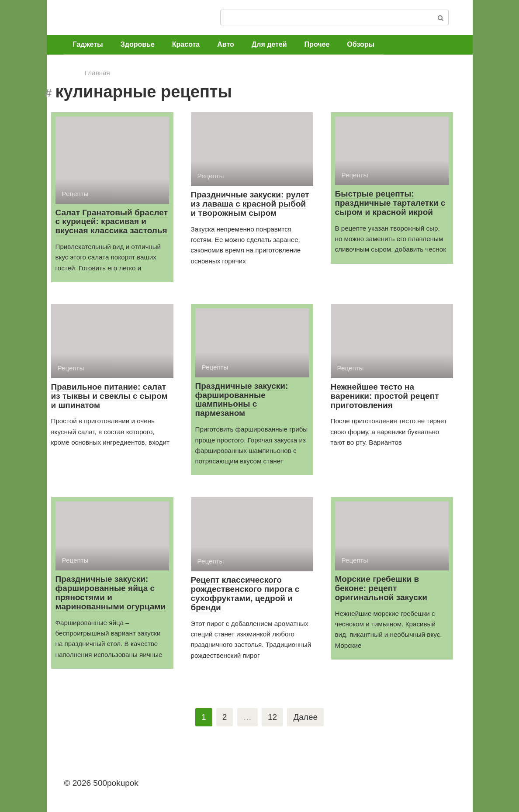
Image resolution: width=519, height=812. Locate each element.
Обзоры (361, 44)
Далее (305, 717)
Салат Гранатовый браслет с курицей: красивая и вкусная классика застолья (112, 222)
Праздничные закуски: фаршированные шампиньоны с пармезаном (242, 400)
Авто (226, 44)
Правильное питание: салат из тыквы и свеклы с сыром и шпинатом (109, 396)
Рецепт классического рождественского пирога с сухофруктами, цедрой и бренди (245, 594)
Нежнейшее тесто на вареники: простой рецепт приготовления (385, 396)
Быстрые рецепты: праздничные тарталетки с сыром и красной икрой (390, 203)
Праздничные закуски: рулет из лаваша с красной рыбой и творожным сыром (250, 204)
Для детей (269, 44)
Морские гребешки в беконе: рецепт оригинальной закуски (381, 588)
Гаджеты (88, 44)
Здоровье (138, 44)
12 (272, 717)
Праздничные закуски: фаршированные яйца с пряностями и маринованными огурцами (111, 593)
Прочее (317, 44)
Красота (186, 44)
